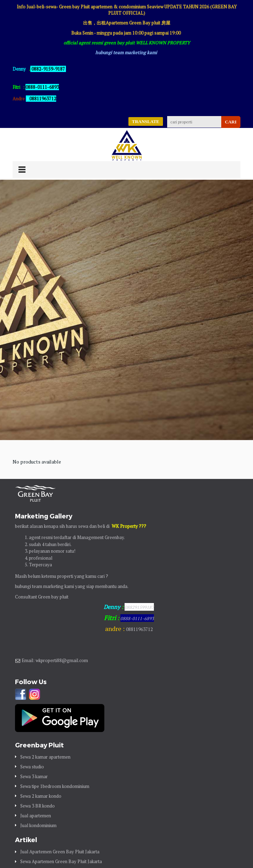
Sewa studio (32, 767)
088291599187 (139, 607)
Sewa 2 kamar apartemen (45, 757)
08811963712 (43, 99)
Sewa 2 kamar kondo (41, 796)
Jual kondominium (38, 825)
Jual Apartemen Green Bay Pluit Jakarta (60, 852)
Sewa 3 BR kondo (38, 806)
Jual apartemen (36, 816)
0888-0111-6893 (137, 618)
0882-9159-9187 (48, 69)
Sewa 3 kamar (34, 776)
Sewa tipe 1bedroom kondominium (55, 786)
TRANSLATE (146, 121)
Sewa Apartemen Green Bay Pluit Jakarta (61, 861)
